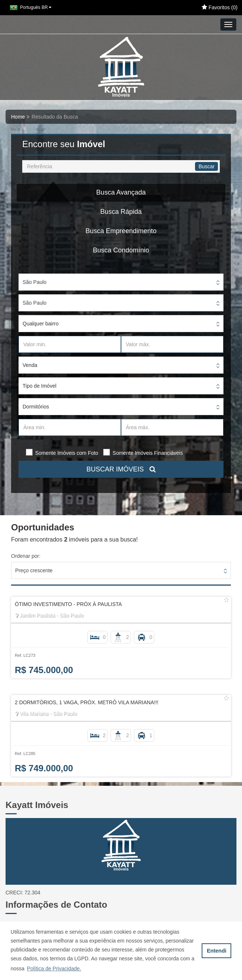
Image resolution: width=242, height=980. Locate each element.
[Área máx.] (172, 427)
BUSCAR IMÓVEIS (121, 469)
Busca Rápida (121, 212)
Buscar (206, 166)
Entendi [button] (217, 951)
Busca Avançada (121, 192)
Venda (30, 365)
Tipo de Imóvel (39, 386)
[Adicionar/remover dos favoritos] (226, 600)
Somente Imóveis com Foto (67, 453)
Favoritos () (220, 7)
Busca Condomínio (121, 250)
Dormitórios (36, 407)
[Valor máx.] (172, 344)
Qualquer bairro (41, 324)
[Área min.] (70, 427)
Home (18, 117)
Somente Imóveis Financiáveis (148, 453)
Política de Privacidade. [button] (54, 969)
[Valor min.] (70, 344)
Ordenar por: (26, 556)
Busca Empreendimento (121, 231)
